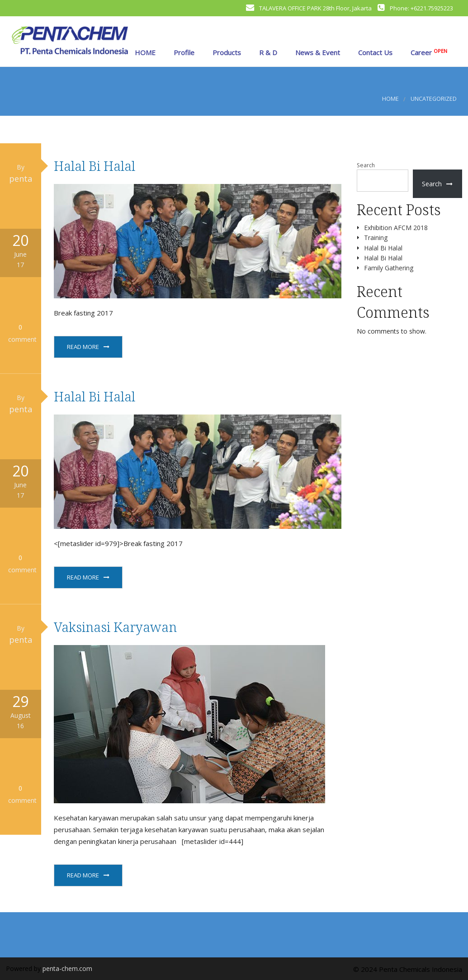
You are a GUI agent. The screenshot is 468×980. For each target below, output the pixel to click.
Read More (83, 347)
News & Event (317, 52)
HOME (144, 52)
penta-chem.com (67, 968)
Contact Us (374, 52)
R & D (267, 52)
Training (376, 238)
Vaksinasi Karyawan (115, 627)
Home (390, 99)
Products (226, 52)
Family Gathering (389, 268)
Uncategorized (434, 99)
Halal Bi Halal (95, 166)
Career (428, 52)
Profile (183, 52)
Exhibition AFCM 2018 (396, 228)
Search (366, 165)
